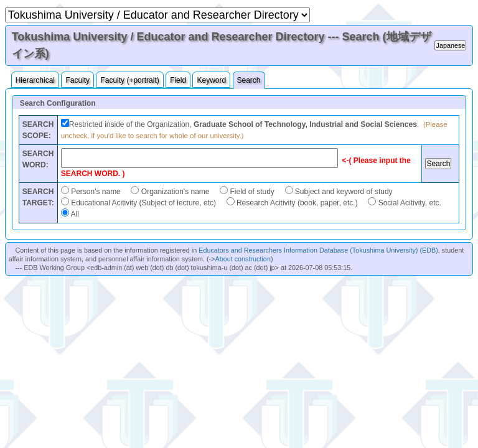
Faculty (77, 80)
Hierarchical (35, 80)
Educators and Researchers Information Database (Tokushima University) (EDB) (318, 250)
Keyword (211, 80)
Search (249, 80)
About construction (242, 259)
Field (178, 80)
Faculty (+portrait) (129, 80)
